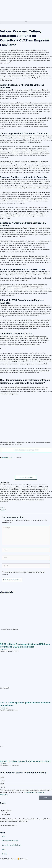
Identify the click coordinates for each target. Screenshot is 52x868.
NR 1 (4, 849)
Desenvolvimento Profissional (11, 845)
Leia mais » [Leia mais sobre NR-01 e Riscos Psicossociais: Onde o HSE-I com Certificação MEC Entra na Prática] (4, 649)
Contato (4, 854)
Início (4, 836)
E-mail (2, 784)
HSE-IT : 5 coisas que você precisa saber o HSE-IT (25, 761)
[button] (26, 22)
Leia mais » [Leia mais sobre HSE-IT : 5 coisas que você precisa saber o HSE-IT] (4, 764)
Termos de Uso (30, 792)
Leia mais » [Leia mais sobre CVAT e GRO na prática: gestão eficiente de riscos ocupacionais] (4, 708)
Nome (2, 777)
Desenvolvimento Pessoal (10, 841)
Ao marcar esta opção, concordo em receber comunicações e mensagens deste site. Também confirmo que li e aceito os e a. (26, 792)
